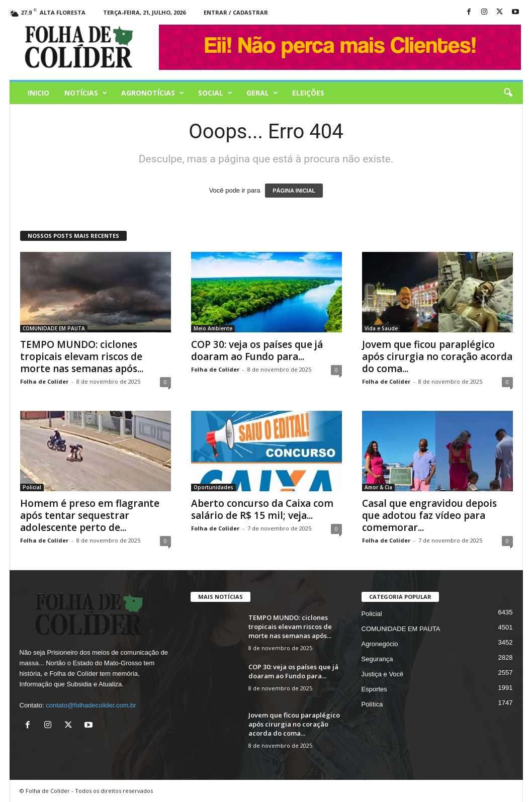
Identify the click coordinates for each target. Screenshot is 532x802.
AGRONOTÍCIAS (153, 93)
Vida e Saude (381, 328)
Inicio (38, 93)
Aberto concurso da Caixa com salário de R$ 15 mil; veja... (262, 509)
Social (215, 93)
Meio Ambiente (213, 328)
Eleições (308, 93)
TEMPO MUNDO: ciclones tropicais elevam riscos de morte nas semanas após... (82, 357)
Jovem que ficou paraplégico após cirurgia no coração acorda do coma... (437, 357)
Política (372, 704)
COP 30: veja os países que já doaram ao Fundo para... (257, 350)
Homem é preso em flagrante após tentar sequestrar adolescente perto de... (90, 515)
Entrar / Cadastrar (236, 12)
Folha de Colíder (44, 381)
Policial (32, 487)
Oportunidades (213, 487)
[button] (508, 93)
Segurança (377, 659)
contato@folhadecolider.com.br (91, 705)
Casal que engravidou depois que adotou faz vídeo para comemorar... (429, 515)
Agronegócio (380, 644)
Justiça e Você (383, 674)
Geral (262, 93)
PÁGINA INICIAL (294, 191)
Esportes (374, 689)
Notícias (86, 93)
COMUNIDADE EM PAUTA (54, 328)
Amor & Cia (378, 487)
